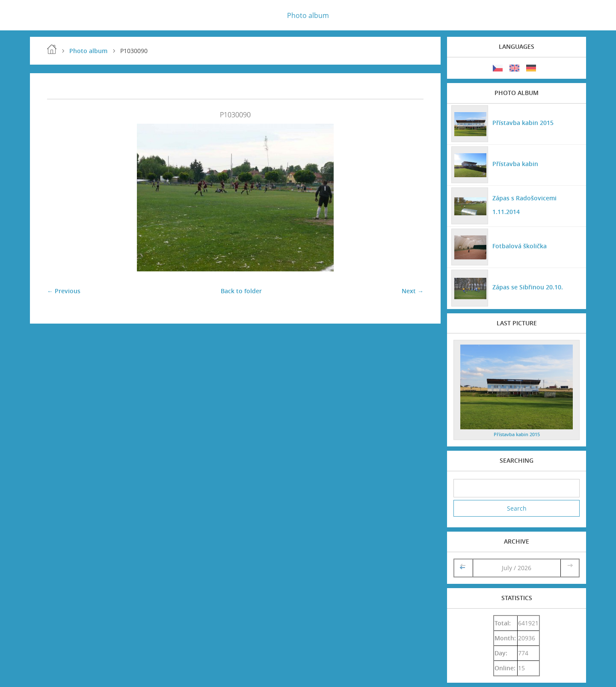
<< (463, 568)
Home (52, 49)
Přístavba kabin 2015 (523, 123)
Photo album (308, 15)
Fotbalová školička (520, 246)
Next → (413, 291)
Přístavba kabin (515, 164)
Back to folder (241, 291)
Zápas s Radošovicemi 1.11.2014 (524, 205)
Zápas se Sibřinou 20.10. (528, 287)
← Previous (64, 291)
